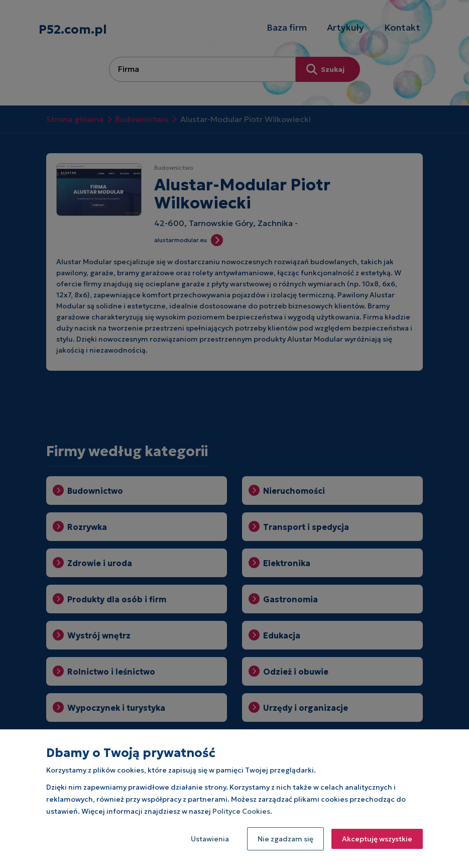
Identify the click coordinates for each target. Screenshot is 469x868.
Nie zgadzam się (285, 839)
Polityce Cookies (241, 811)
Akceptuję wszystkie (377, 839)
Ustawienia (210, 839)
